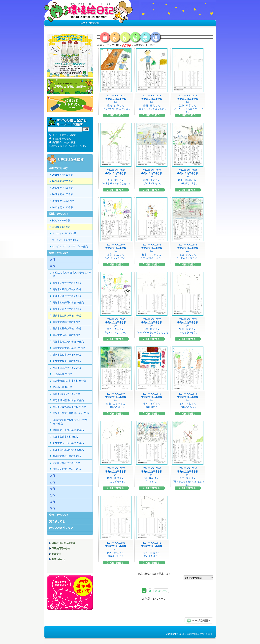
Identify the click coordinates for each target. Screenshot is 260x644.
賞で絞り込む (57, 521)
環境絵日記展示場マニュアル (70, 593)
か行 (53, 266)
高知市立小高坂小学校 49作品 (68, 450)
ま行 (53, 502)
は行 (53, 495)
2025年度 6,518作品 (63, 175)
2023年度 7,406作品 (63, 188)
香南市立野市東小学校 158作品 (69, 348)
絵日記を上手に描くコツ (70, 104)
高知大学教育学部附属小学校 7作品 (71, 413)
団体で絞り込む (59, 214)
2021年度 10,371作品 (63, 201)
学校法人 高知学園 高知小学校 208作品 (72, 274)
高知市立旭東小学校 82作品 (67, 361)
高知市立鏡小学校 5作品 (65, 437)
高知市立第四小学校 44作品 (67, 289)
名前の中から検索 (62, 139)
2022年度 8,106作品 (63, 194)
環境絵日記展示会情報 (70, 86)
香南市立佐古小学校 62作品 (67, 355)
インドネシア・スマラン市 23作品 (70, 246)
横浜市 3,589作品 (61, 220)
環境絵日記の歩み (61, 548)
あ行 (53, 259)
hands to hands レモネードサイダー (70, 55)
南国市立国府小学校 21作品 (67, 368)
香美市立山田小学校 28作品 (67, 316)
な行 (53, 489)
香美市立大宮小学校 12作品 (67, 283)
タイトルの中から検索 (64, 135)
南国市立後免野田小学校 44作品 (69, 407)
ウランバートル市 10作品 (65, 240)
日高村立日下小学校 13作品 (67, 469)
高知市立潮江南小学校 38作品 (68, 342)
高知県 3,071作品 (61, 227)
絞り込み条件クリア (61, 528)
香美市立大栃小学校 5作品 (66, 335)
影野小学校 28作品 (62, 387)
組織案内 (56, 554)
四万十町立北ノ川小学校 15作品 (69, 381)
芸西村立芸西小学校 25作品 (67, 456)
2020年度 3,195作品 (63, 207)
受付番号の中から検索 (64, 142)
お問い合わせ (59, 559)
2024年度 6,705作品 (63, 181)
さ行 (53, 476)
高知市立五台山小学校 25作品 (68, 443)
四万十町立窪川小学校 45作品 (68, 400)
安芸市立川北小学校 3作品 (66, 394)
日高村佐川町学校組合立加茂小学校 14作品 (70, 422)
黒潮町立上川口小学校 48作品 (68, 430)
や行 (53, 508)
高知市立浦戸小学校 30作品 (67, 296)
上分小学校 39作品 (62, 374)
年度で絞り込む (59, 168)
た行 (53, 482)
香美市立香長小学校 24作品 (67, 328)
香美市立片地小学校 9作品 (66, 322)
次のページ (161, 591)
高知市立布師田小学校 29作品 (68, 302)
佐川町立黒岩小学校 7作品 (66, 463)
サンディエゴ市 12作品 (64, 233)
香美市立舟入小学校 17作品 (67, 309)
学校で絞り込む (59, 253)
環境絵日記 (89, 14)
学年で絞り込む (59, 515)
